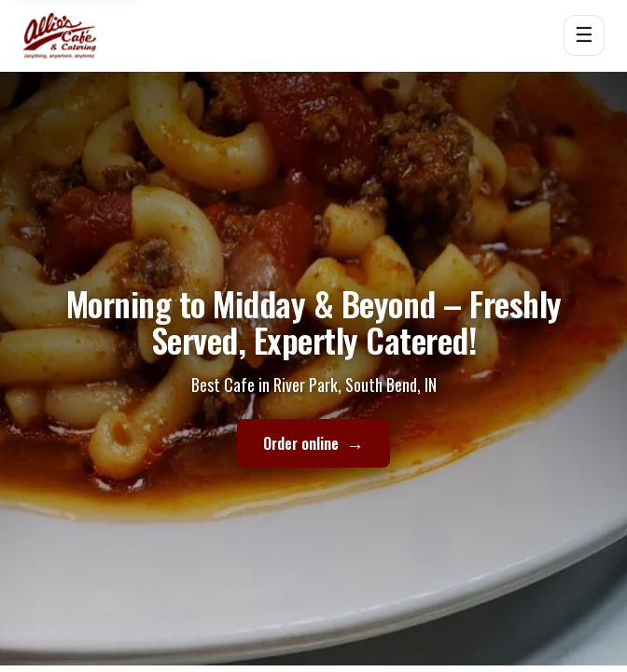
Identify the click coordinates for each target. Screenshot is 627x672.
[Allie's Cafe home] (60, 35)
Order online (313, 444)
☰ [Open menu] (584, 35)
